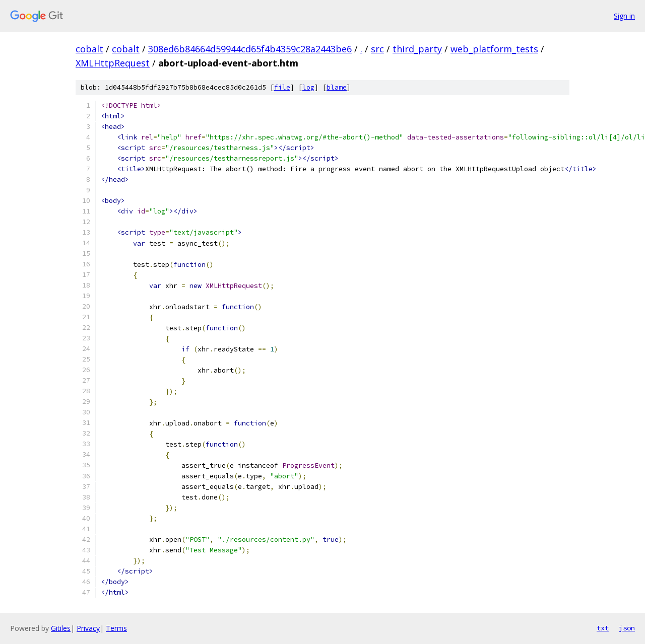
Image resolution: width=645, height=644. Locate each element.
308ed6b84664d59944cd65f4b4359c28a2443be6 (250, 49)
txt (603, 628)
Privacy (88, 628)
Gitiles (61, 628)
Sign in (624, 16)
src (377, 49)
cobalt (89, 49)
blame (337, 87)
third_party (417, 49)
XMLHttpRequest (113, 63)
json (627, 628)
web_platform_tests (494, 49)
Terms (116, 628)
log (308, 87)
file (282, 87)
